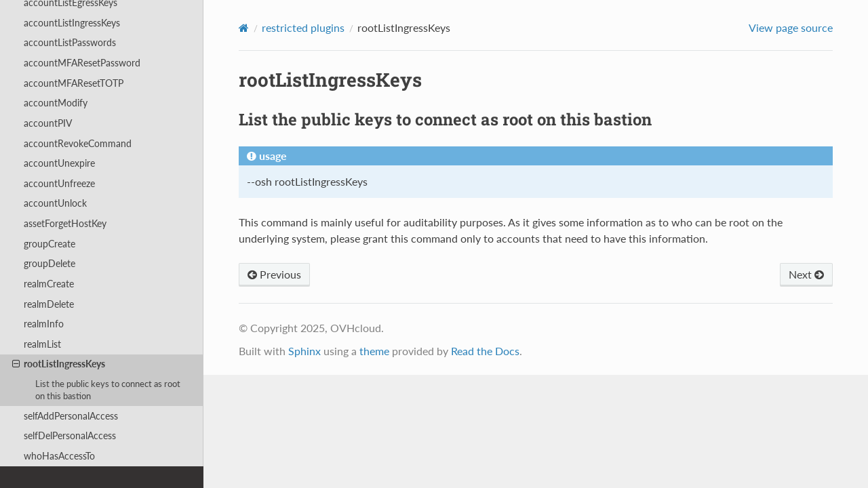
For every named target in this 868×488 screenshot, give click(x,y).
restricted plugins (303, 27)
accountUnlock (55, 203)
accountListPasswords (70, 42)
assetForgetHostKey (65, 223)
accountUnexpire (59, 163)
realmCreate (49, 284)
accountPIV (48, 123)
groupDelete (50, 263)
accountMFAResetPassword (82, 63)
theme (374, 351)
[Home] (244, 28)
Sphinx (304, 351)
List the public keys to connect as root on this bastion (108, 390)
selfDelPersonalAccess (70, 435)
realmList (42, 344)
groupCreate (50, 244)
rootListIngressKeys (59, 364)
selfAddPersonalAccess (71, 416)
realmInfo (44, 324)
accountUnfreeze (59, 183)
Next (806, 274)
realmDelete (49, 304)
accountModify (56, 103)
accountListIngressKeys (72, 23)
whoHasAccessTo (59, 456)
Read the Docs (485, 351)
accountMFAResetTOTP (74, 83)
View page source (791, 27)
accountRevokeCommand (78, 143)
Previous (274, 274)
